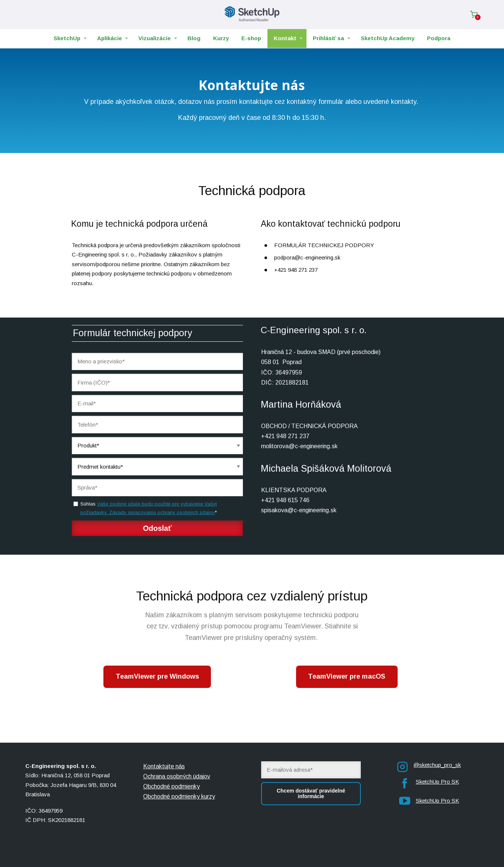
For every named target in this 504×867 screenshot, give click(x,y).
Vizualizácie (155, 38)
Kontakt (285, 38)
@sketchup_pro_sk (437, 765)
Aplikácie (110, 38)
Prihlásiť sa (328, 38)
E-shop (251, 38)
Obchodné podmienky (171, 786)
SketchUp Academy (388, 38)
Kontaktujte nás (164, 766)
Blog (194, 38)
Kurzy (221, 38)
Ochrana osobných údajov (177, 776)
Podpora (439, 38)
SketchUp (67, 38)
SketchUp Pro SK (437, 782)
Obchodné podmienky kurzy (179, 796)
